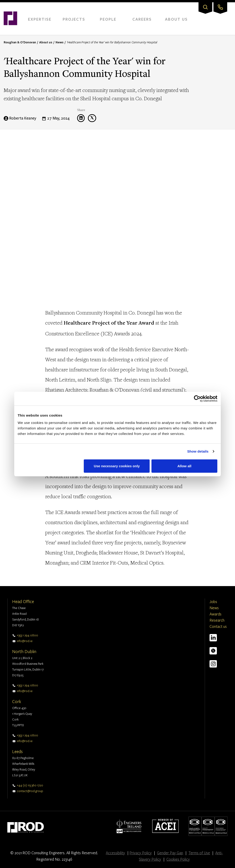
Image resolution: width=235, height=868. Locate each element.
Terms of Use (199, 853)
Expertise (40, 19)
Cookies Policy (178, 859)
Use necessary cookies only (117, 466)
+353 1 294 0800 (27, 635)
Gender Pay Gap (170, 853)
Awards (215, 614)
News (60, 42)
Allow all (184, 466)
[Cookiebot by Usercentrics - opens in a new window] (197, 399)
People (108, 19)
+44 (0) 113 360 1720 (30, 785)
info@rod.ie (25, 641)
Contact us (218, 626)
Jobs (213, 602)
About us (46, 42)
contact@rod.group (30, 791)
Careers (142, 19)
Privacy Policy (141, 853)
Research (217, 620)
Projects (74, 19)
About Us (176, 19)
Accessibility (115, 853)
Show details (198, 451)
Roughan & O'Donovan (20, 42)
